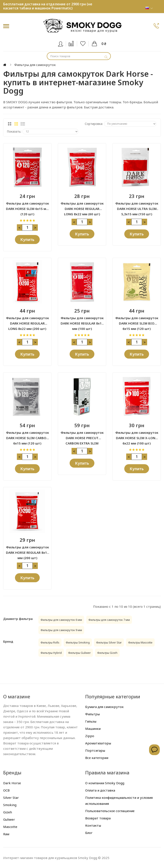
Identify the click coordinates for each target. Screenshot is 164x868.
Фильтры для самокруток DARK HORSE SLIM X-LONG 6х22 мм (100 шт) (137, 435)
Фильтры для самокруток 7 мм (109, 620)
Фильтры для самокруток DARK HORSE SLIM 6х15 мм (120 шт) (27, 206)
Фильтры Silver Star (109, 642)
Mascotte (10, 827)
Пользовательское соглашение (110, 811)
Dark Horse (12, 783)
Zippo (90, 736)
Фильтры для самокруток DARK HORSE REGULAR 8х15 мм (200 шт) (27, 550)
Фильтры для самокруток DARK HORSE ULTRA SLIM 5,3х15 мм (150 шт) (137, 206)
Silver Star (11, 798)
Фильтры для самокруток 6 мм (61, 620)
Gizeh (8, 812)
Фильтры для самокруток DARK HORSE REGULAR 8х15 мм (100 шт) (82, 321)
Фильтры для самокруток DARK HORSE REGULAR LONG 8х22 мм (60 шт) (82, 206)
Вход (63, 43)
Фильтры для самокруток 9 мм (61, 630)
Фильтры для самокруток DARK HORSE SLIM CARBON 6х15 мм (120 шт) (27, 435)
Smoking (10, 805)
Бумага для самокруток (104, 707)
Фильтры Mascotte (140, 642)
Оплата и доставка (100, 790)
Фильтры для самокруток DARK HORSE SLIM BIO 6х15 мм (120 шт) (137, 321)
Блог (89, 833)
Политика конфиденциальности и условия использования (119, 801)
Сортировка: (94, 124)
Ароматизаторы (98, 743)
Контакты (93, 825)
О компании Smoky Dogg (105, 783)
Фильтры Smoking (78, 642)
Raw (6, 834)
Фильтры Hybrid (51, 653)
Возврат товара (98, 818)
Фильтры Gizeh (107, 653)
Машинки (93, 729)
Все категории (97, 758)
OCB (6, 790)
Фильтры (92, 714)
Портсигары (95, 750)
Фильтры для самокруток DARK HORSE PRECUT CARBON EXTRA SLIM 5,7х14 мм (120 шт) (82, 435)
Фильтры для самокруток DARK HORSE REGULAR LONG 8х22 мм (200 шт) (27, 321)
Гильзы (91, 721)
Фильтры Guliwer (79, 653)
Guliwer (9, 819)
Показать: (14, 131)
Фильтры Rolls (50, 642)
